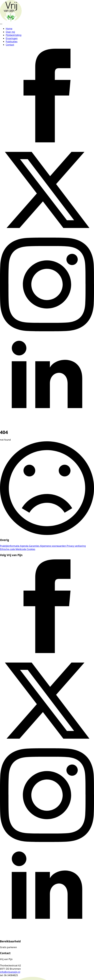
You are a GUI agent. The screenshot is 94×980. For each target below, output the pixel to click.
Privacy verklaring (76, 546)
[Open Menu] (1, 24)
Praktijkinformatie (10, 546)
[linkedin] (47, 425)
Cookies (31, 549)
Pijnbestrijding (14, 35)
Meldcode (21, 549)
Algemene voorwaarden (53, 546)
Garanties (35, 546)
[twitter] (47, 236)
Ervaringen (12, 38)
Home (9, 29)
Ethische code (8, 549)
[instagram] (47, 330)
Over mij (10, 32)
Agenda (25, 546)
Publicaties (12, 42)
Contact (10, 45)
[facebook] (47, 141)
